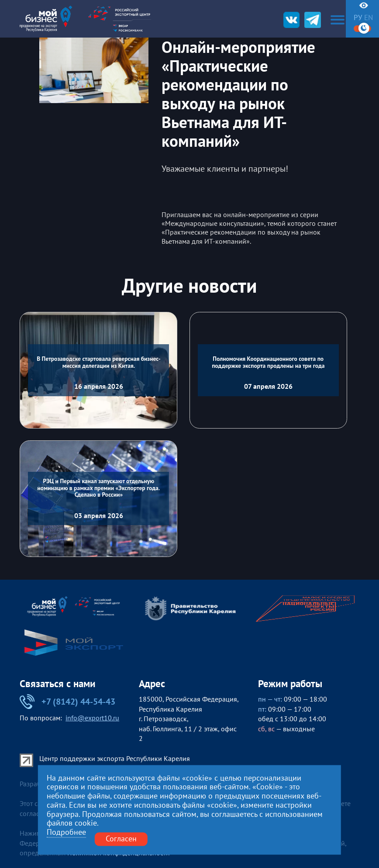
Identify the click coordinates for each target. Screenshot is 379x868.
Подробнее (66, 833)
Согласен (121, 839)
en (369, 18)
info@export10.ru (92, 718)
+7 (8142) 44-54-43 (67, 702)
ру (358, 18)
